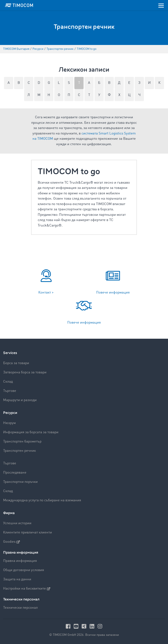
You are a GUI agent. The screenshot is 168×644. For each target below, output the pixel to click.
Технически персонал (20, 608)
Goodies (12, 542)
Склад (8, 382)
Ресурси (10, 413)
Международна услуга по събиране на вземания (42, 500)
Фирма (9, 513)
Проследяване (15, 473)
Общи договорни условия (24, 570)
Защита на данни (17, 579)
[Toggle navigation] (161, 5)
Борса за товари (16, 363)
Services (10, 353)
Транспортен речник (19, 451)
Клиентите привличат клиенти (28, 533)
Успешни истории (17, 523)
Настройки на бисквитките (27, 589)
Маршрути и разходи (20, 400)
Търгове (10, 391)
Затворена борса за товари (25, 372)
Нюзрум (9, 423)
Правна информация (20, 561)
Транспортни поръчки (20, 482)
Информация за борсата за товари (31, 432)
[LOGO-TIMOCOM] (19, 5)
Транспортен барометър (22, 442)
